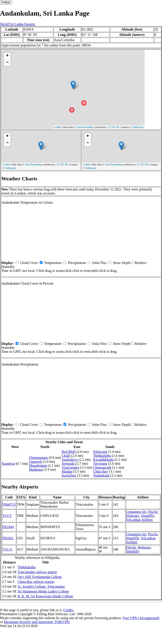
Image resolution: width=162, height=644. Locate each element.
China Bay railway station (36, 582)
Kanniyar (9, 464)
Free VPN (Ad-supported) (141, 618)
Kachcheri (69, 475)
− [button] (7, 63)
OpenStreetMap (85, 127)
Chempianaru (38, 458)
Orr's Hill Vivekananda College (40, 577)
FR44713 (9, 504)
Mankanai (36, 469)
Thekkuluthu (102, 456)
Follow (6, 2)
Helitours (133, 516)
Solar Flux (99, 263)
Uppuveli (36, 462)
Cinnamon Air (136, 512)
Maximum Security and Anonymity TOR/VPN (37, 622)
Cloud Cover (29, 263)
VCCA (7, 549)
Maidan (67, 471)
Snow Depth (122, 263)
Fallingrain (138, 127)
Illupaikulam (38, 466)
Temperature (53, 263)
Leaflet (58, 127)
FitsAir (153, 512)
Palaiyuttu (100, 452)
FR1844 (8, 527)
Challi (66, 456)
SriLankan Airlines (139, 520)
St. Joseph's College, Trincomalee (41, 586)
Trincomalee (70, 467)
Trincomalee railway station (37, 572)
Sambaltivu (70, 460)
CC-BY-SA (114, 127)
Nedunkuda (101, 475)
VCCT (7, 516)
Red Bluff (69, 452)
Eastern (30, 24)
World (4, 24)
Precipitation (77, 263)
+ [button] (7, 56)
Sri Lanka (17, 24)
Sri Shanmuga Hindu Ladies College (43, 591)
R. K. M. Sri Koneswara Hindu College (45, 596)
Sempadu (68, 464)
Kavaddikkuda (103, 460)
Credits (68, 610)
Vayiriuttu (100, 464)
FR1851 (8, 538)
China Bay (101, 471)
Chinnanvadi (102, 467)
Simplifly (147, 516)
